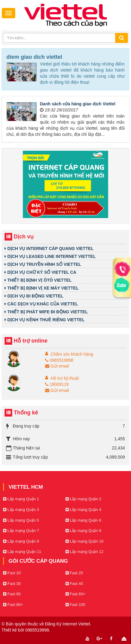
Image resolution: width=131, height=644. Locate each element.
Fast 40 (74, 584)
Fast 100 (75, 605)
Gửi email (57, 366)
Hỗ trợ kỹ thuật (65, 378)
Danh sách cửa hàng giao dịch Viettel (78, 104)
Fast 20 (12, 573)
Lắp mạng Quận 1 (21, 499)
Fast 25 (74, 573)
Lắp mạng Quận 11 (22, 552)
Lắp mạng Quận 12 (85, 552)
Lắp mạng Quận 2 (83, 499)
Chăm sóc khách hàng (72, 354)
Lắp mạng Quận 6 (83, 520)
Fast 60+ (76, 594)
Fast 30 (12, 584)
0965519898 (59, 360)
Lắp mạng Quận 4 (83, 510)
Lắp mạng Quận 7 (21, 531)
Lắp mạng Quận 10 (85, 541)
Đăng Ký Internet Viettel (68, 624)
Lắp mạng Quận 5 (21, 520)
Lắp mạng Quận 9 (21, 541)
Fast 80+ (13, 605)
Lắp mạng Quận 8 (83, 531)
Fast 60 (12, 594)
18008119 (57, 384)
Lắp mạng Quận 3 (21, 510)
